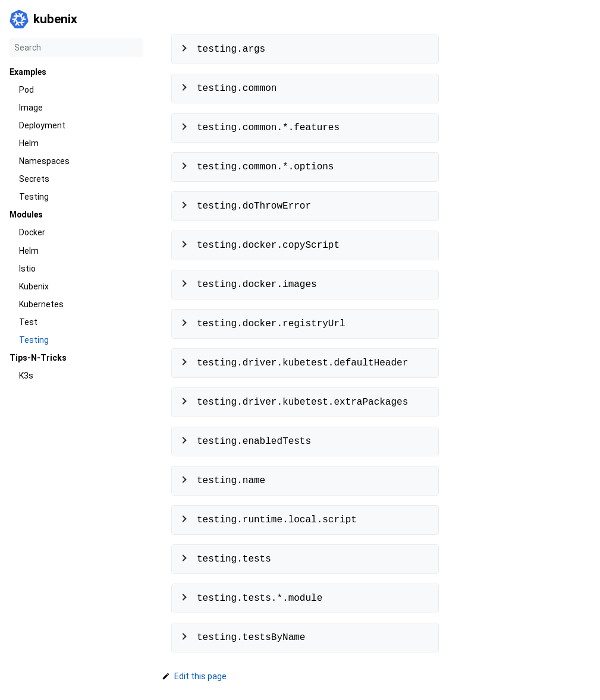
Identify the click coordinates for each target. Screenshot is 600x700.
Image (31, 108)
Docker (32, 232)
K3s (26, 376)
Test (28, 322)
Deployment (42, 125)
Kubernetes (41, 304)
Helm (29, 143)
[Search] (76, 48)
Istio (27, 269)
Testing (34, 197)
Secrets (34, 179)
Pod (26, 90)
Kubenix (34, 286)
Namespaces (44, 161)
